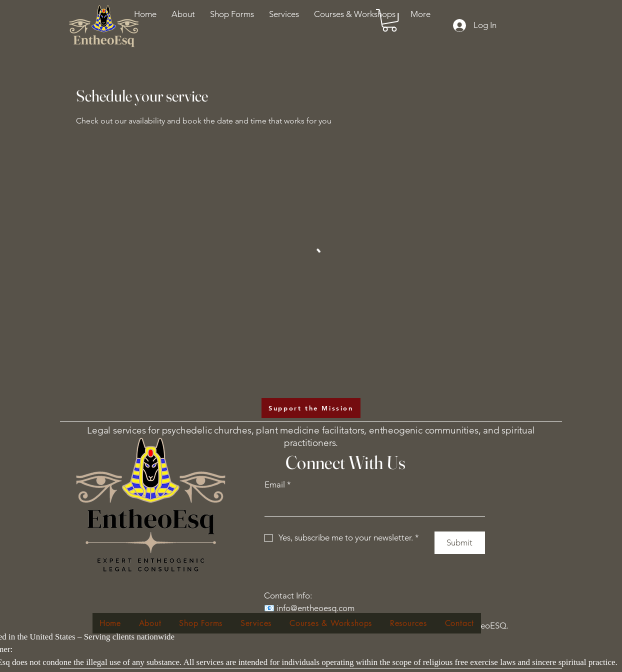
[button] (355, 14)
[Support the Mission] (311, 408)
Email (278, 485)
